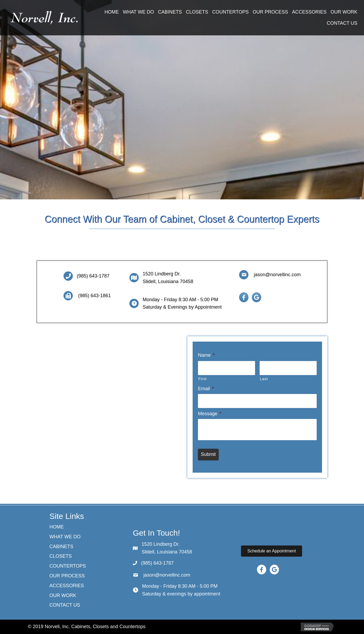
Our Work (63, 595)
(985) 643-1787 (93, 276)
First (202, 379)
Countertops (68, 566)
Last (264, 379)
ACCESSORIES (67, 586)
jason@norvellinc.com (276, 275)
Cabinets (61, 547)
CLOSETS (61, 556)
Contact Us (65, 605)
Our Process (67, 576)
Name (206, 355)
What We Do (65, 537)
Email (206, 388)
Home (57, 527)
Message (210, 413)
